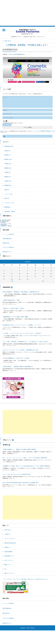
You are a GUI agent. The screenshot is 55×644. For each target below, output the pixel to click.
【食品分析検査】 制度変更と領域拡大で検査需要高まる (18, 367)
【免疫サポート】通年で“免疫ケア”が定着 (13, 308)
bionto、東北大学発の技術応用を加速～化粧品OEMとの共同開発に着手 (20, 483)
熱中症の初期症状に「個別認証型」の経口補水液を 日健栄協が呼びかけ (21, 292)
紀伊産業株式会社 (20, 54)
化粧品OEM (9, 146)
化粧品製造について (9, 556)
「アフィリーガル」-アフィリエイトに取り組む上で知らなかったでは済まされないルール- (25, 579)
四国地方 (7, 177)
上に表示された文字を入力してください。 (13, 123)
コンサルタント (9, 203)
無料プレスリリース (9, 573)
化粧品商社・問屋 (10, 211)
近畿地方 (8, 168)
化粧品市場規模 (8, 552)
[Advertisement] (27, 13)
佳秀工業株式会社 (7, 239)
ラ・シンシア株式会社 (8, 234)
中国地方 (7, 172)
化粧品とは (7, 547)
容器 (7, 190)
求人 (6, 569)
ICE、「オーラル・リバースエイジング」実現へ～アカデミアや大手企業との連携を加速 (25, 458)
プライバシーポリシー (10, 539)
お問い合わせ (8, 530)
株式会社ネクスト (7, 252)
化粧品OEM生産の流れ (10, 543)
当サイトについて (9, 560)
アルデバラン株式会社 (8, 247)
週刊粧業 (5, 445)
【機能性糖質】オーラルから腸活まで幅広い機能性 (15, 317)
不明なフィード (7, 440)
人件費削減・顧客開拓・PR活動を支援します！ (27, 45)
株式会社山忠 (6, 243)
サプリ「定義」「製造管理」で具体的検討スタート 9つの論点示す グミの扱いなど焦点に (25, 342)
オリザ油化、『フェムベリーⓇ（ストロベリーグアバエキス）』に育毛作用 (22, 333)
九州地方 (8, 181)
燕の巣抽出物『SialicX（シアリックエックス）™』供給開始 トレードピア (22, 325)
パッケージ (8, 194)
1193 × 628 (12, 54)
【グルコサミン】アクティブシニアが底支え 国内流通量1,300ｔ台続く (21, 350)
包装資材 (8, 185)
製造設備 (7, 207)
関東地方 (8, 159)
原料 (7, 198)
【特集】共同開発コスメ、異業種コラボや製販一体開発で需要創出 (19, 449)
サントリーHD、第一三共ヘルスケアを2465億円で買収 (16, 474)
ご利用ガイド (8, 534)
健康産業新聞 (6, 287)
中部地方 (8, 164)
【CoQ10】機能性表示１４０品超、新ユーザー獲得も (16, 358)
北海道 (7, 151)
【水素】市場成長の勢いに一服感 (11, 300)
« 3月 (12, 281)
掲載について (8, 565)
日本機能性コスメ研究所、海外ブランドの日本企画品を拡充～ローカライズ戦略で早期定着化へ (27, 466)
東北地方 (7, 155)
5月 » (43, 281)
